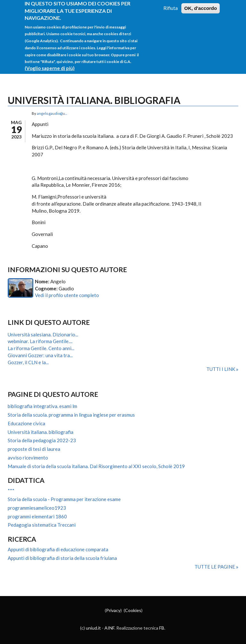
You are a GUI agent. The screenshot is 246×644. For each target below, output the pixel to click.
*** (11, 491)
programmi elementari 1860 (37, 516)
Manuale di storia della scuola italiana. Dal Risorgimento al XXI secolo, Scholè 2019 (96, 466)
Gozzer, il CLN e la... (28, 362)
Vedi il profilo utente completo (67, 295)
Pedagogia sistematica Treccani (42, 525)
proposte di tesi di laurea (34, 449)
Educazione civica (26, 423)
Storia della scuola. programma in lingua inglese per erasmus (71, 415)
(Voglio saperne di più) (50, 63)
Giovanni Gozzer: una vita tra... (40, 355)
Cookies (133, 610)
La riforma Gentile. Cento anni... (41, 348)
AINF (109, 628)
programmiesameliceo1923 (37, 508)
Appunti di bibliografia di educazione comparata (58, 549)
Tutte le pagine (215, 567)
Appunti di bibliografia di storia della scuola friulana (62, 558)
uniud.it (93, 628)
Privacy (113, 610)
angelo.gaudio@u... (52, 113)
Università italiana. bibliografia (41, 432)
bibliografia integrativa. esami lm (42, 406)
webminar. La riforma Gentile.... (40, 341)
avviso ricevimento (28, 458)
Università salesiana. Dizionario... (43, 334)
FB (162, 628)
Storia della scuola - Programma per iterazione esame (64, 499)
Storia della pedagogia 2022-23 (42, 440)
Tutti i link (221, 369)
